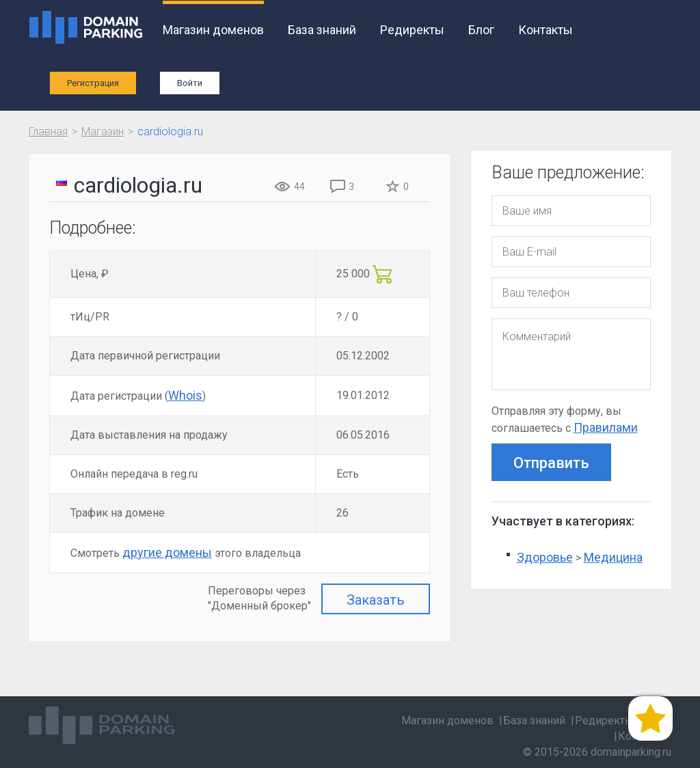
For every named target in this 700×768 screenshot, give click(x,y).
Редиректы (412, 30)
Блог (481, 30)
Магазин (103, 132)
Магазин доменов (213, 30)
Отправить (551, 463)
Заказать (376, 600)
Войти (190, 83)
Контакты (546, 30)
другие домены (167, 552)
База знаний (322, 30)
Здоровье (545, 557)
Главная (48, 132)
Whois (185, 395)
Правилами (606, 427)
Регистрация (93, 83)
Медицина (613, 557)
